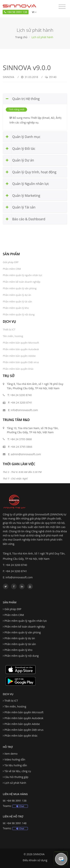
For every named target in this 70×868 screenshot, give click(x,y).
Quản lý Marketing (22, 196)
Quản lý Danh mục (22, 137)
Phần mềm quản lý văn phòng (20, 288)
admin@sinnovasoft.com (26, 454)
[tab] (35, 99)
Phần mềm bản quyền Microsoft (21, 343)
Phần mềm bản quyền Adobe (19, 356)
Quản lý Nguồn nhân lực (26, 184)
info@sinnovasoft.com (24, 410)
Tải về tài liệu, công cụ (18, 771)
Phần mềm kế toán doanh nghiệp (22, 282)
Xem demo (11, 754)
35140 (51, 77)
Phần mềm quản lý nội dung (19, 314)
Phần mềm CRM (12, 269)
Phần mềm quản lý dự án (17, 295)
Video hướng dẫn (15, 759)
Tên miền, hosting (13, 336)
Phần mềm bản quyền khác (18, 369)
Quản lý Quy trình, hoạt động (30, 172)
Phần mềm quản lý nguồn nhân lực (22, 275)
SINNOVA (8, 77)
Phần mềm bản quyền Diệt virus (21, 362)
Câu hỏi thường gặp (16, 777)
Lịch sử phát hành (15, 783)
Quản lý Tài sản (19, 207)
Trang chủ (21, 37)
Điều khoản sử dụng (35, 860)
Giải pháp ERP (11, 262)
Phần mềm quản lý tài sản (17, 301)
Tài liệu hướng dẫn (16, 765)
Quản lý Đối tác (19, 149)
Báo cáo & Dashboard (24, 219)
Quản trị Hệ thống (21, 99)
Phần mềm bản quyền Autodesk (21, 349)
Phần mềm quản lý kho (16, 308)
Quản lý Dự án (18, 160)
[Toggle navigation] (62, 7)
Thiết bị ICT (9, 329)
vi (34, 12)
